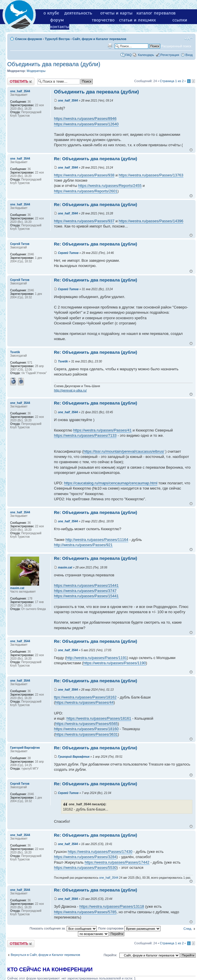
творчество (103, 20)
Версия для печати (110, 46)
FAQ (128, 55)
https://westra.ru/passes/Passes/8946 (85, 119)
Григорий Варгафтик (74, 757)
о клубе (51, 13)
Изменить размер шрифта (188, 39)
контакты (60, 27)
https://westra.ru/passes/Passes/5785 (85, 912)
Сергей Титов (68, 253)
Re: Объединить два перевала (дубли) (95, 159)
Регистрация (170, 55)
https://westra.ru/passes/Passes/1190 (114, 663)
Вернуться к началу (191, 150)
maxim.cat (65, 567)
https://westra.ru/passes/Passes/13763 (151, 175)
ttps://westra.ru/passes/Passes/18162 (85, 697)
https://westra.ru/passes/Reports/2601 (86, 191)
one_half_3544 (68, 101)
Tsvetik (63, 361)
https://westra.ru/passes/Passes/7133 (85, 435)
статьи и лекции (136, 20)
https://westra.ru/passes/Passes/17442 (117, 862)
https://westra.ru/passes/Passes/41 (103, 430)
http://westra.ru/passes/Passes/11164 (97, 540)
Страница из (172, 81)
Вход (189, 55)
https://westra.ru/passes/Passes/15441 (86, 585)
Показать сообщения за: (63, 928)
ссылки (180, 20)
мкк (152, 20)
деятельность (78, 13)
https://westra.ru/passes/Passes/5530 (85, 868)
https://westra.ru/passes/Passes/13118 (112, 906)
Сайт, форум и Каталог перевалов (99, 39)
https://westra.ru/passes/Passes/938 (84, 175)
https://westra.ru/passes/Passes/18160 (86, 729)
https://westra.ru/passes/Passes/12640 (86, 124)
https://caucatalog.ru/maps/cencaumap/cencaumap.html (111, 483)
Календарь (146, 55)
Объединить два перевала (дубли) (54, 64)
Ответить (21, 81)
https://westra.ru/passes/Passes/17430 (100, 852)
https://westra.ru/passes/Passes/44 (85, 702)
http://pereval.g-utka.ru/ (70, 390)
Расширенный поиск (176, 46)
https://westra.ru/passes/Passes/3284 (85, 857)
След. (188, 929)
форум (57, 20)
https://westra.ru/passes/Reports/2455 (110, 186)
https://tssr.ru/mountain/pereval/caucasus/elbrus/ (124, 451)
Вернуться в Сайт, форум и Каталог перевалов (45, 955)
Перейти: (111, 955)
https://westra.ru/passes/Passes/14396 (151, 221)
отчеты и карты (116, 13)
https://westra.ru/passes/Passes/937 (84, 221)
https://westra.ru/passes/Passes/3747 (85, 591)
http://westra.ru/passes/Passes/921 (83, 545)
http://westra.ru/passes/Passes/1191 (97, 658)
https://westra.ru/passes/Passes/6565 (87, 724)
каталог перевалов (156, 13)
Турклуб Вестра (57, 39)
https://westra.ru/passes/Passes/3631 (87, 734)
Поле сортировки (129, 928)
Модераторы (36, 71)
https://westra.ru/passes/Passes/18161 (99, 718)
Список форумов (29, 39)
